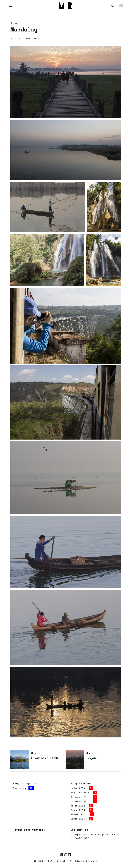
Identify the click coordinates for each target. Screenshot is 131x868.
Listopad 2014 (80, 801)
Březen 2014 (78, 814)
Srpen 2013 (78, 819)
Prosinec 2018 (80, 792)
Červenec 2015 (80, 797)
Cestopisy (19, 788)
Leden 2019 (78, 788)
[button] (113, 6)
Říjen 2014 (78, 806)
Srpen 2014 (78, 810)
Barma (14, 23)
